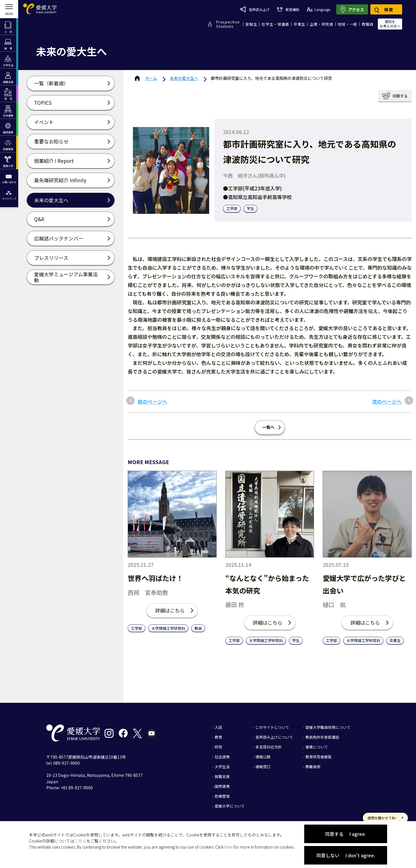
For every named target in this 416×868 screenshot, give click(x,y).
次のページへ (387, 402)
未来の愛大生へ (184, 78)
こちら (80, 841)
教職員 (368, 24)
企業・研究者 (322, 24)
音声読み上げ (255, 9)
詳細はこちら (170, 610)
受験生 (251, 24)
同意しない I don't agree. (346, 855)
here (229, 847)
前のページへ (153, 402)
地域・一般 (348, 24)
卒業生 (299, 24)
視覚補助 (288, 9)
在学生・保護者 (275, 24)
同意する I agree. (346, 834)
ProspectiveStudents (228, 24)
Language (318, 9)
